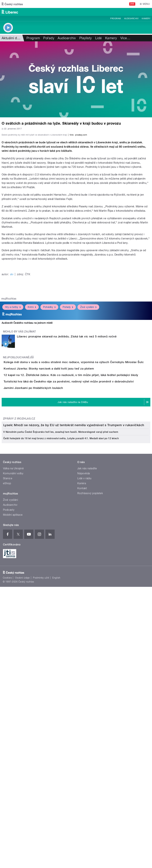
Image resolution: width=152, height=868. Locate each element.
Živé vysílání (88, 392)
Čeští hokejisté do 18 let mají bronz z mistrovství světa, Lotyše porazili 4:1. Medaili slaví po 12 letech (61, 670)
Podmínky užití (41, 809)
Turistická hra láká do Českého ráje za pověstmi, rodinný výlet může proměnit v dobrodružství (82, 495)
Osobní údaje (22, 809)
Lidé (99, 38)
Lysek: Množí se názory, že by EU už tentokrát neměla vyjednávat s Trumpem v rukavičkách (74, 657)
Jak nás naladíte (87, 700)
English (56, 809)
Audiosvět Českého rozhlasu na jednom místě (27, 408)
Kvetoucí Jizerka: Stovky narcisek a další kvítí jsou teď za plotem (62, 463)
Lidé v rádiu (84, 710)
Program (115, 19)
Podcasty (9, 741)
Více (125, 38)
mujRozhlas (9, 384)
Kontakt (82, 720)
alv (12, 360)
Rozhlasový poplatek (90, 725)
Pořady (49, 38)
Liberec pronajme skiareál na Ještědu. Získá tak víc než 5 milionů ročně (67, 422)
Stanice (8, 710)
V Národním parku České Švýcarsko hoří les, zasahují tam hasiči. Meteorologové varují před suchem (61, 664)
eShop (7, 715)
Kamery (146, 19)
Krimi (32, 392)
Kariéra (82, 715)
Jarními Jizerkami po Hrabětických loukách (47, 511)
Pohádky (49, 392)
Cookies (7, 809)
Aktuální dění (12, 38)
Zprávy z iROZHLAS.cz (19, 551)
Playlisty (86, 38)
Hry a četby (13, 392)
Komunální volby (13, 705)
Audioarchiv (131, 19)
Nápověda (84, 705)
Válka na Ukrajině (13, 700)
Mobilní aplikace (13, 746)
